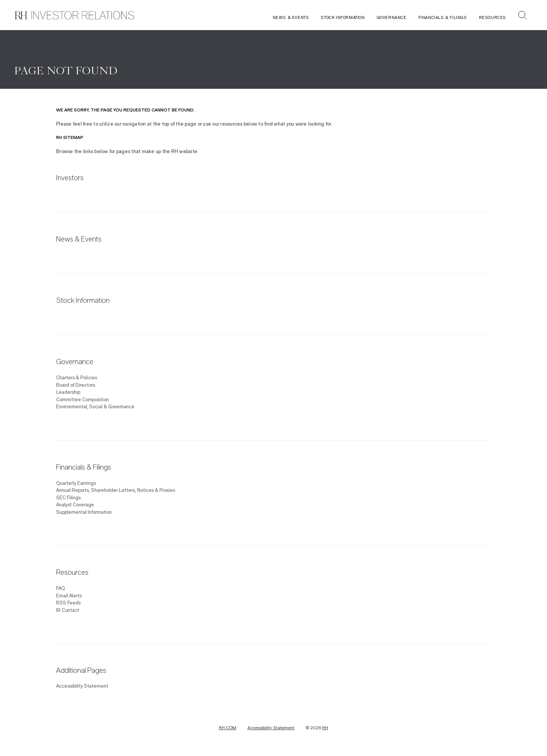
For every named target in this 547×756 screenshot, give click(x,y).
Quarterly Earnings (76, 483)
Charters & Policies (77, 378)
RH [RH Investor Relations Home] (325, 728)
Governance (392, 18)
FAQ (61, 589)
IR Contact (68, 610)
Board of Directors (76, 385)
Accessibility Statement (82, 686)
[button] (522, 16)
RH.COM (228, 728)
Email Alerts (69, 596)
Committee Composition (82, 400)
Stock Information (343, 18)
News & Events (291, 18)
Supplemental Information (84, 512)
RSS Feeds (68, 603)
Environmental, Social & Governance (95, 407)
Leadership (68, 392)
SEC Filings (68, 498)
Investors (70, 178)
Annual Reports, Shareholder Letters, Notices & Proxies (116, 491)
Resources (493, 18)
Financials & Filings (443, 18)
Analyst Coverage (75, 505)
